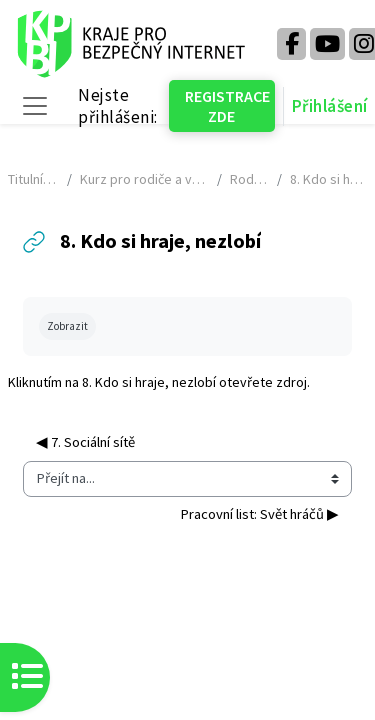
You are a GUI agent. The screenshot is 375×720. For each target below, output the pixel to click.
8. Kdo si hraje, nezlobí (149, 382)
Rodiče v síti (249, 179)
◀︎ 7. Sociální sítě (85, 442)
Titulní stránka (33, 179)
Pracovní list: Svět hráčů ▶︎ (259, 514)
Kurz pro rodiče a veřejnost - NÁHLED (144, 179)
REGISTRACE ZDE (227, 106)
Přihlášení (330, 106)
